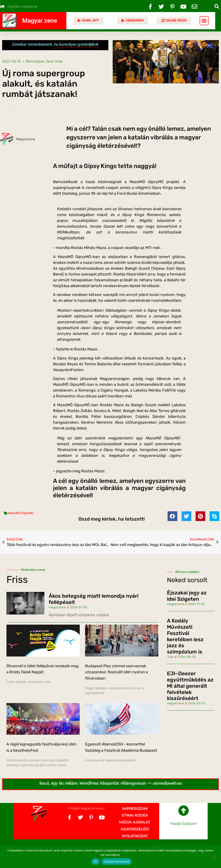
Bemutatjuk (35, 61)
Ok (96, 862)
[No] (214, 856)
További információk (117, 862)
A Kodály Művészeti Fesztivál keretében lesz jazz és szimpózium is (185, 636)
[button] (217, 6)
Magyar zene (40, 21)
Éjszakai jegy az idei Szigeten (187, 596)
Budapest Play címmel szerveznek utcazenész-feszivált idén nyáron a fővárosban (117, 672)
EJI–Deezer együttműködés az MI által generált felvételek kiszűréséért (190, 686)
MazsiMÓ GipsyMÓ (21, 513)
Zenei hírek (54, 61)
